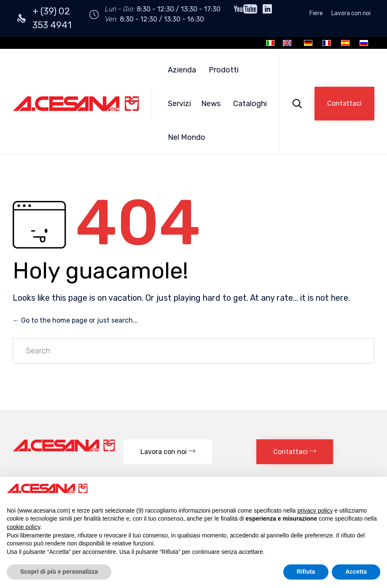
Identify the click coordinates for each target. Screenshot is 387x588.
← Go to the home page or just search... (75, 320)
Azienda (182, 70)
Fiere (316, 13)
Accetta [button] (356, 572)
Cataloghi (250, 104)
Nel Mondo (187, 137)
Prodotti (224, 70)
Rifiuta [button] (306, 572)
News (211, 104)
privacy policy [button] (315, 510)
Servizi (179, 104)
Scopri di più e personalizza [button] (59, 572)
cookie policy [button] (23, 527)
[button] (344, 104)
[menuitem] (270, 43)
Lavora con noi (351, 13)
